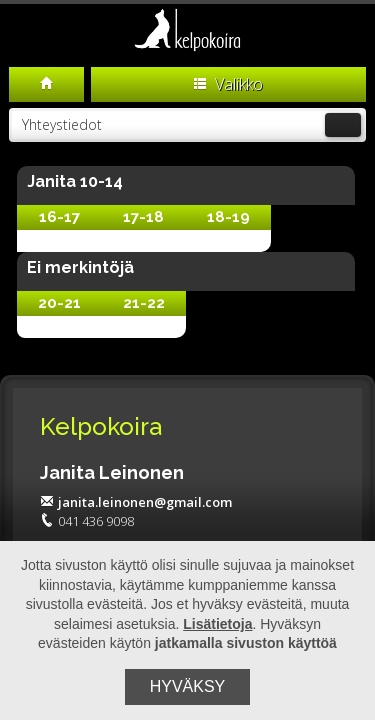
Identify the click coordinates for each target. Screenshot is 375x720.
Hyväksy (188, 686)
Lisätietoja (217, 624)
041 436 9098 (87, 521)
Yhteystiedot (191, 124)
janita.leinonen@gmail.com (136, 502)
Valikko (228, 84)
